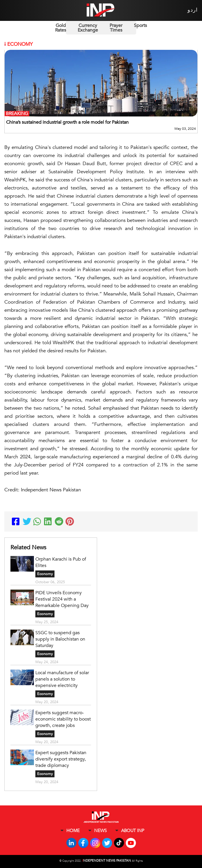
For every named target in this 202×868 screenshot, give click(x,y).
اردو (193, 10)
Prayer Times (116, 28)
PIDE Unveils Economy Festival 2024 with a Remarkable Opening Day (62, 599)
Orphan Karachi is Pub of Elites (61, 562)
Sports (140, 25)
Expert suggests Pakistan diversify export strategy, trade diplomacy (61, 759)
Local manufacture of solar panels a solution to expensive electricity (62, 679)
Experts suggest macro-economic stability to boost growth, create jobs (63, 719)
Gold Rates (61, 28)
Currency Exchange (88, 28)
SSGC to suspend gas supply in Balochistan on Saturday (60, 639)
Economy (45, 574)
